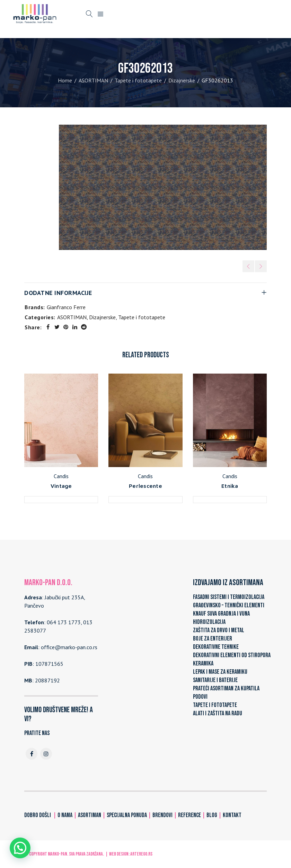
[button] (20, 848)
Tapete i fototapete (138, 80)
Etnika (230, 486)
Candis (61, 476)
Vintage (61, 486)
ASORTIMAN (93, 80)
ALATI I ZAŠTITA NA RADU (218, 713)
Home (65, 80)
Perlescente (145, 486)
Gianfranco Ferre (66, 307)
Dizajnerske (182, 80)
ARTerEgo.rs (141, 854)
